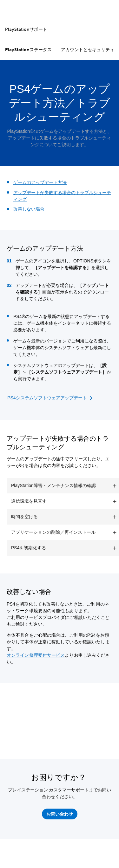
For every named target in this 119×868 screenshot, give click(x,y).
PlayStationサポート (26, 29)
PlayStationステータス (28, 50)
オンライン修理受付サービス (36, 655)
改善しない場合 (29, 209)
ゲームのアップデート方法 (40, 182)
